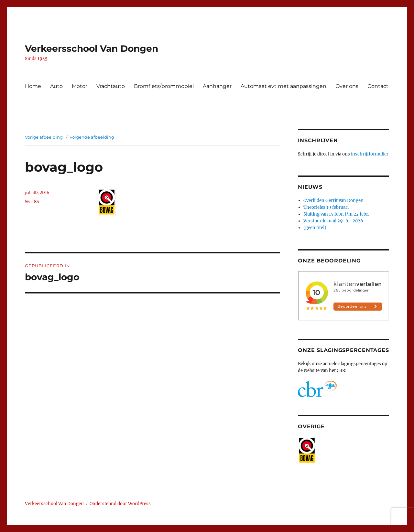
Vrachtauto (111, 86)
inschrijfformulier (370, 154)
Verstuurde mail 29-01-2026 (333, 221)
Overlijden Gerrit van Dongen (333, 201)
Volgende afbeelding (92, 137)
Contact (378, 86)
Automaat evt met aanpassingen (283, 86)
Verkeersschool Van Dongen (92, 48)
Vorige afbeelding (44, 137)
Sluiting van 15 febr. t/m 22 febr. (336, 214)
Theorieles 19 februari (326, 207)
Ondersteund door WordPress (120, 504)
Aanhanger (217, 86)
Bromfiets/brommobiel (164, 86)
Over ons (347, 86)
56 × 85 (32, 201)
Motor (80, 86)
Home (33, 86)
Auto (56, 86)
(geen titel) (315, 228)
